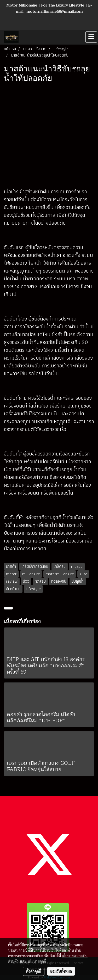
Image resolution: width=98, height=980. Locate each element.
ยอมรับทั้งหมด (61, 971)
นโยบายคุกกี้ (37, 961)
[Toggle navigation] (91, 37)
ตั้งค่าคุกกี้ (34, 971)
